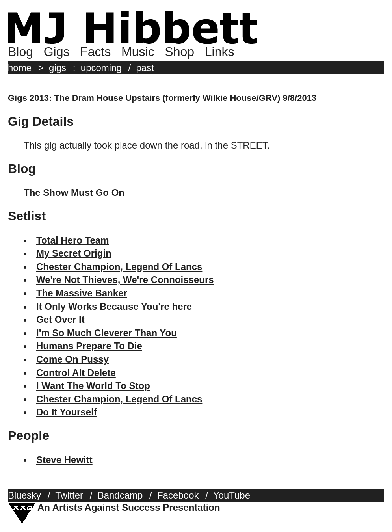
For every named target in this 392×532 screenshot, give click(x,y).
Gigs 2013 (28, 98)
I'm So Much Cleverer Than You (107, 333)
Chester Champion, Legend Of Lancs (119, 267)
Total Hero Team (72, 240)
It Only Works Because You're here (114, 306)
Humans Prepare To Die (89, 346)
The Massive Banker (82, 293)
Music (138, 52)
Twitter (69, 495)
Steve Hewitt (64, 460)
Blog (20, 52)
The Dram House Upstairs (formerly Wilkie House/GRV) (167, 98)
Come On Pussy (72, 359)
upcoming (101, 68)
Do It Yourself (67, 412)
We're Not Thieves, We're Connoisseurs (125, 280)
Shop (179, 52)
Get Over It (60, 319)
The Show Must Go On (74, 193)
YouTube (232, 495)
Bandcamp (120, 495)
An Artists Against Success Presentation (129, 507)
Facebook (178, 495)
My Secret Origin (74, 253)
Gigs (57, 52)
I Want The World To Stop (93, 386)
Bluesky (24, 495)
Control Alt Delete (76, 373)
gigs (58, 68)
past (145, 68)
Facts (95, 52)
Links (220, 52)
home (20, 68)
